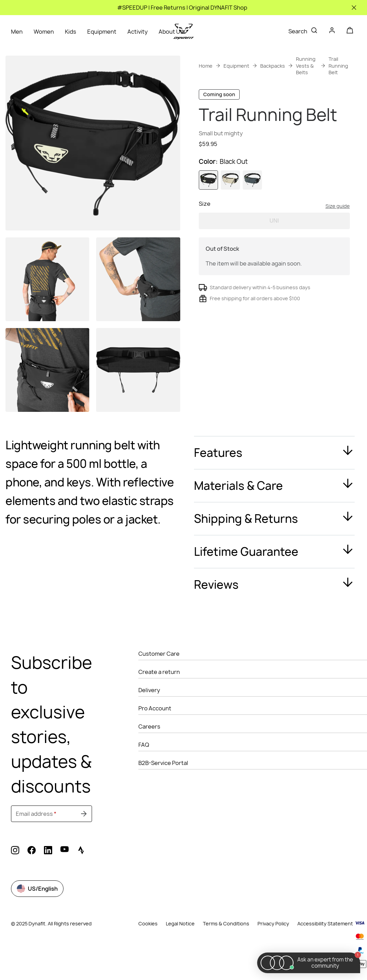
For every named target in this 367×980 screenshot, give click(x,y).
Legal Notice (180, 923)
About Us (171, 32)
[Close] (354, 8)
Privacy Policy (273, 923)
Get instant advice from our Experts (270, 164)
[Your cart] (350, 30)
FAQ (144, 745)
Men (17, 32)
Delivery (149, 690)
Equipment (102, 32)
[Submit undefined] (84, 814)
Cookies (148, 924)
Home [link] (206, 66)
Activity (137, 32)
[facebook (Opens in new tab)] (32, 851)
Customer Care (159, 654)
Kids (71, 32)
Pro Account (155, 708)
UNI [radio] (274, 247)
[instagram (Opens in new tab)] (15, 851)
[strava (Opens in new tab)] (81, 851)
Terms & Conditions (226, 923)
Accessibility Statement (325, 923)
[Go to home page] (184, 32)
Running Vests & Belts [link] (306, 66)
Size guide (338, 233)
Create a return (159, 672)
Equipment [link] (236, 66)
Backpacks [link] (273, 66)
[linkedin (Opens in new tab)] (48, 851)
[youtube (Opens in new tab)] (65, 851)
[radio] (208, 207)
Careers (149, 726)
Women (44, 32)
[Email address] (51, 814)
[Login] (332, 32)
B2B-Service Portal (163, 763)
